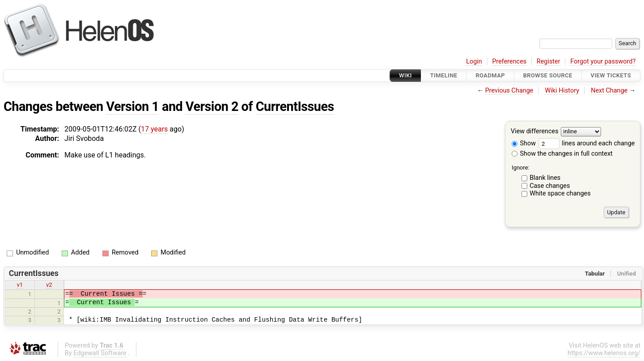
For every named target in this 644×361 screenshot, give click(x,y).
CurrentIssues (295, 106)
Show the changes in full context (562, 154)
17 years (154, 129)
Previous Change (509, 91)
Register (549, 62)
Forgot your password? (603, 62)
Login (474, 62)
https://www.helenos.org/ (604, 353)
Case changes (550, 186)
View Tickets (611, 75)
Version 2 (212, 106)
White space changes (560, 193)
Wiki (405, 75)
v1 (20, 285)
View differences (535, 132)
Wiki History (562, 91)
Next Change (609, 91)
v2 (49, 285)
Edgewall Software (100, 353)
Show (524, 143)
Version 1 (132, 106)
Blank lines (545, 178)
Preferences (509, 62)
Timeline (444, 75)
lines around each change (587, 143)
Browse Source (548, 75)
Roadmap (490, 75)
